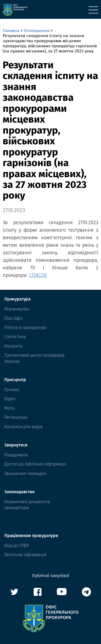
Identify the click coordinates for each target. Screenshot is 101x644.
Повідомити (16, 455)
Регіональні (16, 417)
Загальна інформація (25, 555)
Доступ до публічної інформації (35, 464)
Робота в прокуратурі (25, 328)
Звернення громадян (25, 473)
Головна (11, 31)
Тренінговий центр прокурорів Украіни (34, 358)
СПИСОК (38, 275)
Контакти (13, 346)
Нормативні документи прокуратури (27, 505)
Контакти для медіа (24, 427)
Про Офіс (14, 318)
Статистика (15, 337)
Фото (9, 408)
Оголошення (37, 31)
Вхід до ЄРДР (17, 545)
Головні (12, 390)
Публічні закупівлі (51, 576)
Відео (10, 399)
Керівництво (17, 309)
